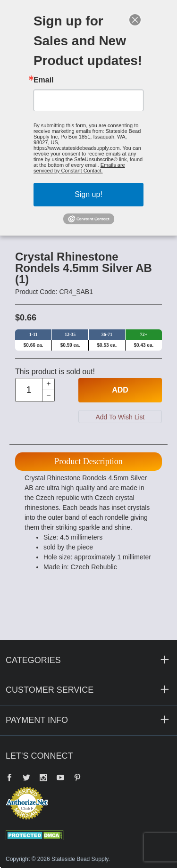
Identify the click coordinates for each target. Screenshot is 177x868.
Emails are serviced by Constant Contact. (79, 168)
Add (120, 390)
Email (44, 80)
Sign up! (88, 194)
